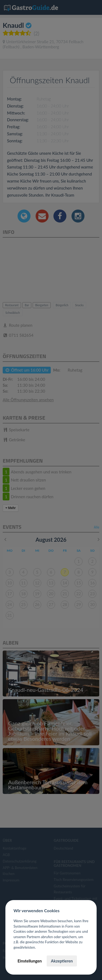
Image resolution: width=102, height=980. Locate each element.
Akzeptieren (62, 961)
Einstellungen (30, 961)
